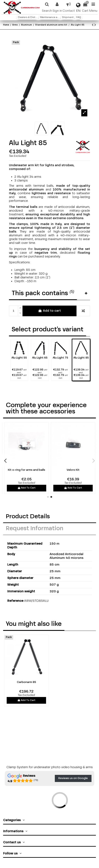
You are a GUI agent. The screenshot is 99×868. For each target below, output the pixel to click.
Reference (15, 601)
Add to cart (49, 311)
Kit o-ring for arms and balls (50, 470)
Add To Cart (50, 488)
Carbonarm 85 (26, 682)
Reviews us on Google (73, 778)
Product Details (28, 517)
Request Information (35, 529)
